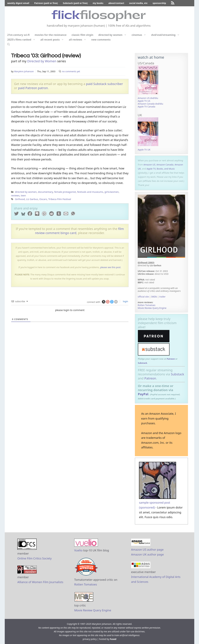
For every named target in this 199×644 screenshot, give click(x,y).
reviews (15, 195)
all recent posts (53, 40)
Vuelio (78, 550)
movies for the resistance (51, 35)
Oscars (43, 199)
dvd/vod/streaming (167, 35)
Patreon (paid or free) (46, 3)
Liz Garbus (32, 199)
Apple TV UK (144, 150)
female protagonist (65, 192)
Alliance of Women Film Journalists (40, 582)
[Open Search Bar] (9, 44)
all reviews (79, 40)
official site (143, 297)
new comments (101, 40)
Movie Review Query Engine (152, 308)
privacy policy (90, 639)
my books (98, 3)
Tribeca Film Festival (60, 199)
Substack (143, 363)
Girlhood (20, 199)
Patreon (171, 359)
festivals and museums (90, 192)
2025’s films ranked (23, 40)
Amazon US (149, 165)
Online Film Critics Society (35, 558)
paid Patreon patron (33, 88)
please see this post (110, 267)
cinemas (140, 35)
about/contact (116, 3)
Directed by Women (42, 61)
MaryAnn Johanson (24, 71)
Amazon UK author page (147, 554)
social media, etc (138, 3)
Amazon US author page (147, 550)
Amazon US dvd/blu (148, 98)
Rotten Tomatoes (147, 305)
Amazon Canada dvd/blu (150, 104)
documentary (45, 192)
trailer (162, 297)
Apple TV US (144, 101)
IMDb (154, 297)
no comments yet (71, 71)
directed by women (114, 35)
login (125, 301)
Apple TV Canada (146, 107)
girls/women (112, 192)
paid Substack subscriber (105, 84)
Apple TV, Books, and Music (161, 169)
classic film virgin (82, 35)
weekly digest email (18, 3)
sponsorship (159, 3)
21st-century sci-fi (18, 35)
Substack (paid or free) (75, 3)
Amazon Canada (165, 165)
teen (23, 195)
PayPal (143, 394)
